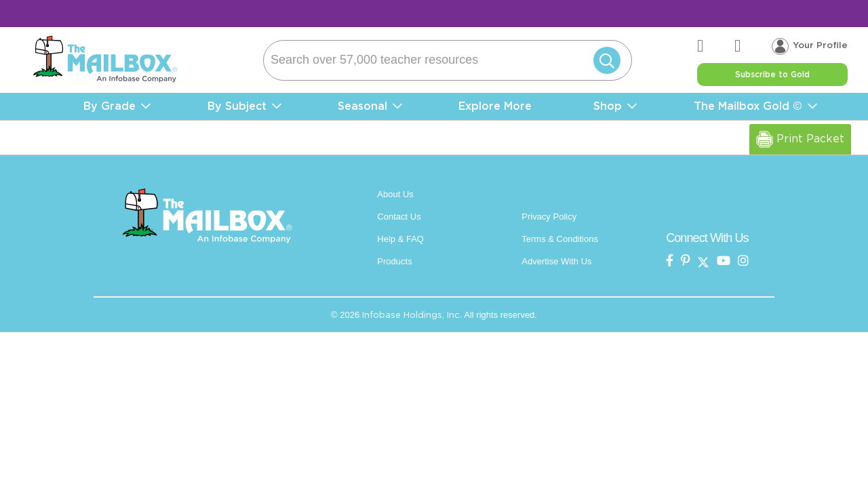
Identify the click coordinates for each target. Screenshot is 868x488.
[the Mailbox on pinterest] (686, 261)
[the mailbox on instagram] (743, 261)
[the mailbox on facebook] (670, 261)
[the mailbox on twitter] (703, 261)
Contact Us (399, 217)
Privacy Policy (549, 217)
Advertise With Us (556, 261)
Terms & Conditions (560, 239)
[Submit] (604, 60)
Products (394, 261)
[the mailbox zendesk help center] (716, 46)
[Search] (448, 60)
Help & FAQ (400, 239)
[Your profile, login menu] (810, 46)
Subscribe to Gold (772, 75)
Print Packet (800, 139)
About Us (395, 194)
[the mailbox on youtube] (724, 261)
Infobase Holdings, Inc (411, 315)
